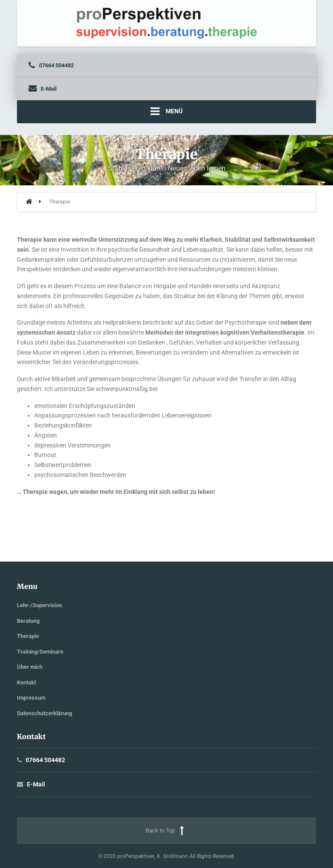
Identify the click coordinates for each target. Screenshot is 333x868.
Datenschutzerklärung (44, 713)
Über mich (30, 667)
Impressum (31, 698)
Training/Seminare (40, 652)
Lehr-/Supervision (39, 605)
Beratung (28, 621)
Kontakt (26, 682)
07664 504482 (45, 760)
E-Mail (36, 784)
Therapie (28, 636)
